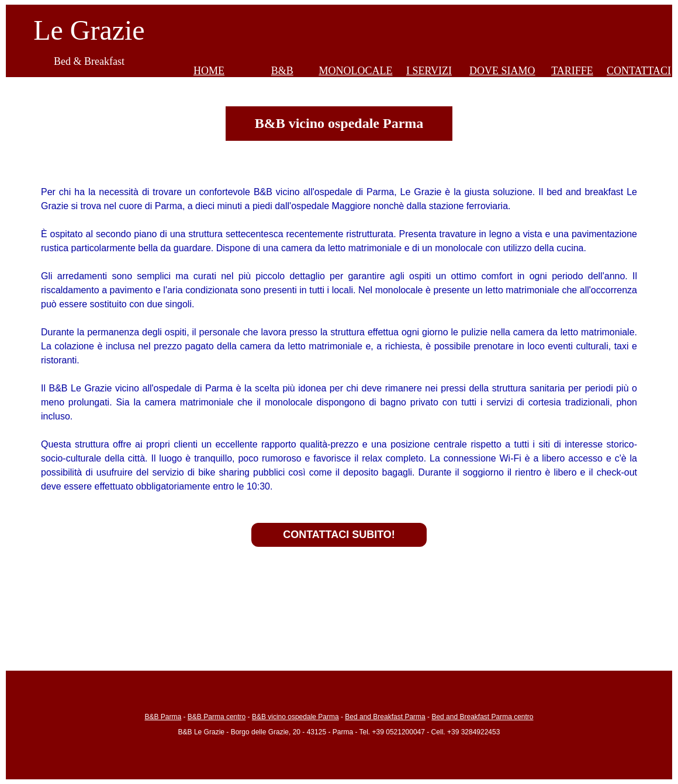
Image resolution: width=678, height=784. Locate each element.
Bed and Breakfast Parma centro (482, 717)
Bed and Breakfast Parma (385, 717)
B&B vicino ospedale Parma (295, 717)
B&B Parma (163, 717)
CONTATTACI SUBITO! (339, 535)
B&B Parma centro (217, 717)
